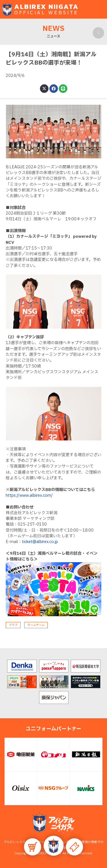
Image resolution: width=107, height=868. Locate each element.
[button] (54, 846)
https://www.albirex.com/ (29, 495)
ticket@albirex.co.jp (40, 542)
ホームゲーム (36, 625)
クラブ (13, 625)
